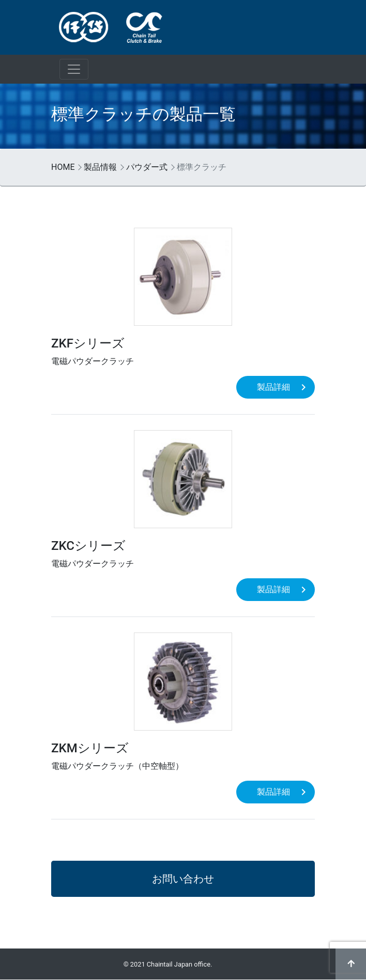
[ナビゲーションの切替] (74, 69)
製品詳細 (273, 387)
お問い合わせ (183, 879)
